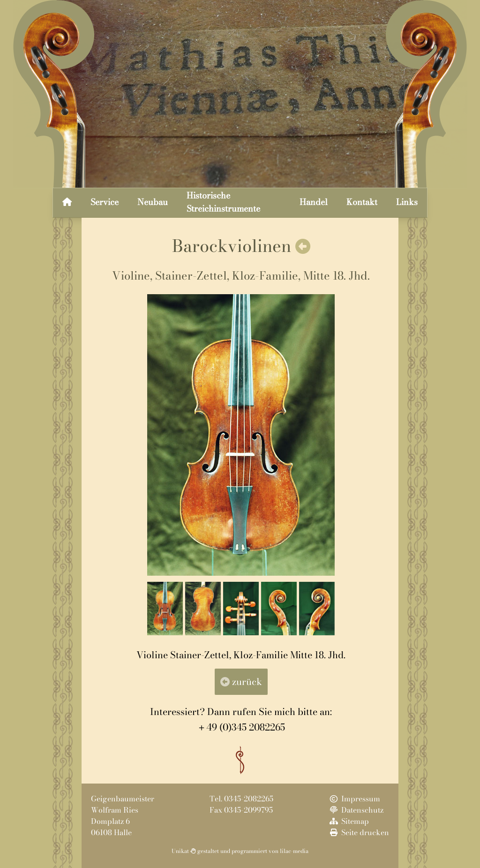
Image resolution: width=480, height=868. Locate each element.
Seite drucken (359, 832)
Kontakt (362, 202)
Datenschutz (356, 810)
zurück (241, 681)
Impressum (354, 799)
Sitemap (349, 821)
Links (407, 202)
